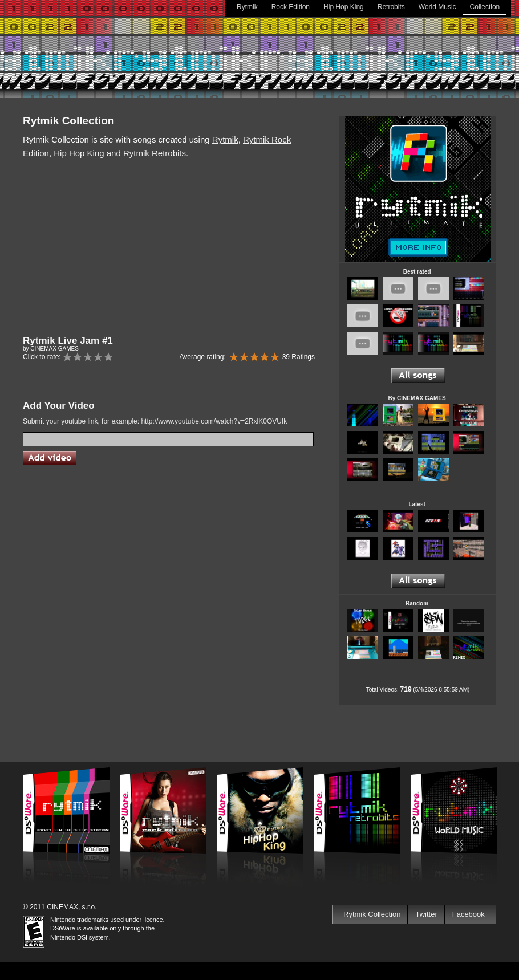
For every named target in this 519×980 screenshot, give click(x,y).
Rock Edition (291, 7)
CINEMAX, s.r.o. (72, 907)
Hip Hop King (344, 7)
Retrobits (391, 7)
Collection (485, 7)
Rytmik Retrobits (155, 153)
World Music (437, 7)
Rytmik (247, 7)
